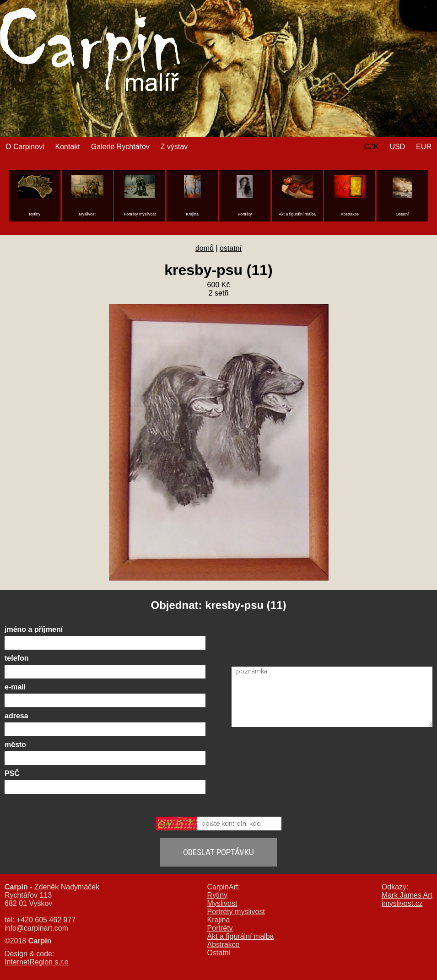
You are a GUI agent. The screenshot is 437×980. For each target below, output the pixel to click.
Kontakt (67, 147)
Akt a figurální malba (241, 936)
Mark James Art (407, 895)
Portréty (220, 928)
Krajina (219, 920)
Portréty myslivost (236, 912)
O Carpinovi (25, 147)
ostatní (231, 248)
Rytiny (217, 895)
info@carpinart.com (36, 928)
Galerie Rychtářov (120, 147)
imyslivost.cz (402, 903)
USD (397, 147)
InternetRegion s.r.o (37, 962)
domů (205, 248)
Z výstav (174, 147)
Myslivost (222, 903)
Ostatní (219, 953)
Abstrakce (224, 945)
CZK (371, 147)
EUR (424, 147)
